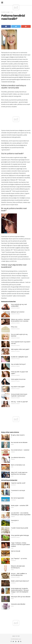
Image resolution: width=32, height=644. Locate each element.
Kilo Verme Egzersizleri (18, 498)
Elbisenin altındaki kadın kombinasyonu (18, 567)
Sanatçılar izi (15, 520)
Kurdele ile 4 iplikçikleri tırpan (20, 357)
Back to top (16, 636)
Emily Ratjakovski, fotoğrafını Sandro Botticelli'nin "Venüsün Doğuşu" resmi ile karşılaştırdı (20, 590)
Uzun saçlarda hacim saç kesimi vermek (21, 343)
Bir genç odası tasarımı (18, 435)
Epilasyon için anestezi (18, 312)
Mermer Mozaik (16, 551)
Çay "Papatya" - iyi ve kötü (19, 559)
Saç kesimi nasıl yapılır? (18, 387)
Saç (12, 12)
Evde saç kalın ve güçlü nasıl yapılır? (19, 373)
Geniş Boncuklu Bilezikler (18, 604)
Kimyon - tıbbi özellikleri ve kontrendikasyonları (19, 574)
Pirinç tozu (14, 327)
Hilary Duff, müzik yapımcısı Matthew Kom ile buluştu (19, 473)
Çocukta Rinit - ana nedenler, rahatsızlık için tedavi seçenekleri (21, 514)
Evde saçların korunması (18, 379)
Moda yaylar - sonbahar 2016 (20, 505)
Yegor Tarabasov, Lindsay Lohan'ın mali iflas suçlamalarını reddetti (20, 545)
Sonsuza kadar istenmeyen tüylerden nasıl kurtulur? (19, 395)
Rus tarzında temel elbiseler (19, 442)
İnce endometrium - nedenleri (20, 450)
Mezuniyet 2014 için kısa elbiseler (21, 597)
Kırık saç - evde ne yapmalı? (19, 402)
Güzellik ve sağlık (5, 12)
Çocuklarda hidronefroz (18, 457)
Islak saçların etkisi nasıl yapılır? (20, 349)
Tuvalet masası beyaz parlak (20, 528)
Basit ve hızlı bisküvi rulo (18, 465)
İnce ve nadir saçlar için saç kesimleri (19, 335)
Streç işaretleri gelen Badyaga (20, 535)
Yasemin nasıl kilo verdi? (18, 483)
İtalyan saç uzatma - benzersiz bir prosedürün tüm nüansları (20, 320)
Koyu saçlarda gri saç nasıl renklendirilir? (19, 305)
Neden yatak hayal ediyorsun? (20, 581)
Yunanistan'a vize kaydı (18, 490)
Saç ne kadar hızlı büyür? (18, 364)
